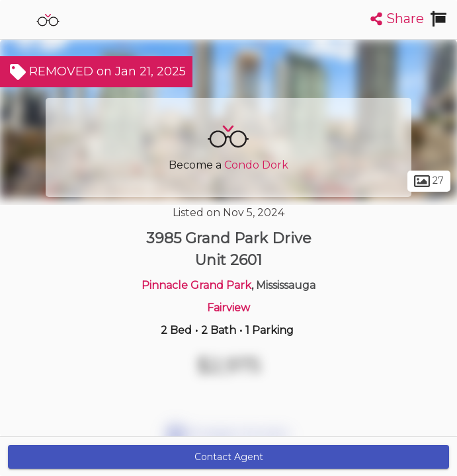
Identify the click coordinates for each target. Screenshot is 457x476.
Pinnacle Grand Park (196, 285)
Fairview (228, 308)
